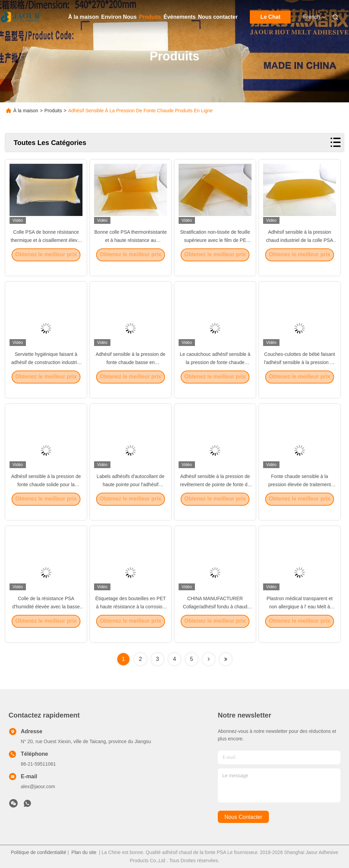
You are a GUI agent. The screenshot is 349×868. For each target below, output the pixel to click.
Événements (180, 17)
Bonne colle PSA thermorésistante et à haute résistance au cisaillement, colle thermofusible (131, 250)
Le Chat (270, 17)
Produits (150, 17)
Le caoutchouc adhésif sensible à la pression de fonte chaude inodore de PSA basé (215, 372)
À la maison (84, 17)
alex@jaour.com (38, 786)
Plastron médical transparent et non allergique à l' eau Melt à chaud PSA (300, 616)
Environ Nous (119, 17)
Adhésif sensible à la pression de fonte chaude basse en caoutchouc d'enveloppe (131, 372)
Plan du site (84, 852)
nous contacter (243, 817)
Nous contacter (218, 17)
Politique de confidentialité (39, 852)
